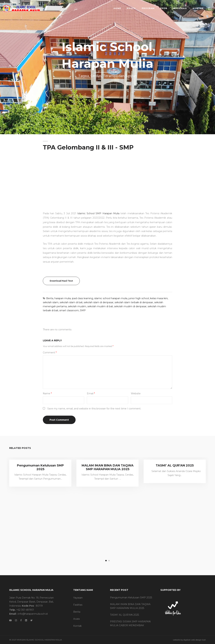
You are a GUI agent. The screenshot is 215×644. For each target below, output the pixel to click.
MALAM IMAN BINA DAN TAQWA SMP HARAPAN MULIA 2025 (108, 467)
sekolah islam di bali (71, 302)
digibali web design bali (195, 640)
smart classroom (69, 310)
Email (91, 393)
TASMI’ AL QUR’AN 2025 (175, 465)
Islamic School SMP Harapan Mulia (98, 190)
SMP (83, 310)
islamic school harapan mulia (111, 298)
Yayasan (78, 598)
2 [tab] (109, 561)
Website (136, 393)
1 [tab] (106, 561)
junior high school (139, 298)
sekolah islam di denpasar (99, 302)
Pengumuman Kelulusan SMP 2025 (40, 467)
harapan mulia (63, 298)
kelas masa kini (159, 298)
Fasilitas (78, 605)
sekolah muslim (77, 306)
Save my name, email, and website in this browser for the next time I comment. (94, 409)
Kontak (77, 626)
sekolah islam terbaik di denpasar (134, 302)
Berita (50, 298)
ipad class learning (82, 298)
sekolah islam (51, 302)
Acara (76, 619)
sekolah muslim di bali (100, 306)
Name (47, 393)
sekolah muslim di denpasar (130, 306)
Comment (50, 353)
